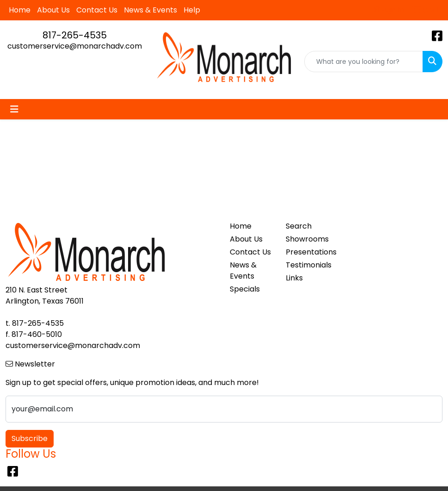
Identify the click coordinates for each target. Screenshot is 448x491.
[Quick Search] (364, 62)
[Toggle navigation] (14, 109)
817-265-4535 (75, 35)
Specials (245, 289)
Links (294, 278)
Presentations (308, 252)
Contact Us (97, 10)
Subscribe (30, 438)
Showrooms (307, 239)
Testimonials (308, 265)
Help (192, 10)
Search (299, 226)
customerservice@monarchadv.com (75, 46)
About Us (53, 10)
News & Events (150, 10)
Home (20, 10)
